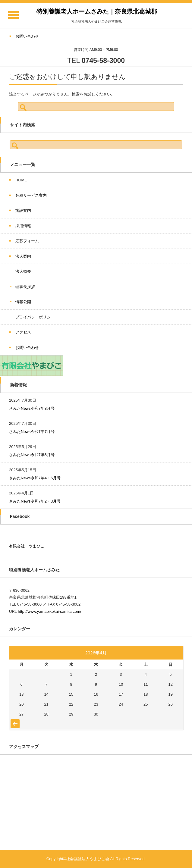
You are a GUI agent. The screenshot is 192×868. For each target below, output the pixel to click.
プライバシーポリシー (35, 317)
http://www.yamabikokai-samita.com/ (49, 611)
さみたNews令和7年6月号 (32, 455)
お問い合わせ (27, 348)
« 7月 (14, 721)
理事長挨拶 (25, 287)
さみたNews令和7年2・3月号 (35, 501)
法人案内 (23, 256)
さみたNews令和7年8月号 (32, 408)
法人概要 (23, 271)
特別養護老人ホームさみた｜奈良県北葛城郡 (97, 11)
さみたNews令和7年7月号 (32, 432)
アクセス (23, 332)
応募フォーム (27, 241)
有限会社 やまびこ (27, 546)
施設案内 (23, 210)
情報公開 (23, 302)
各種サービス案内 (31, 195)
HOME (21, 180)
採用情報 (23, 226)
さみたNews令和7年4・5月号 (35, 478)
